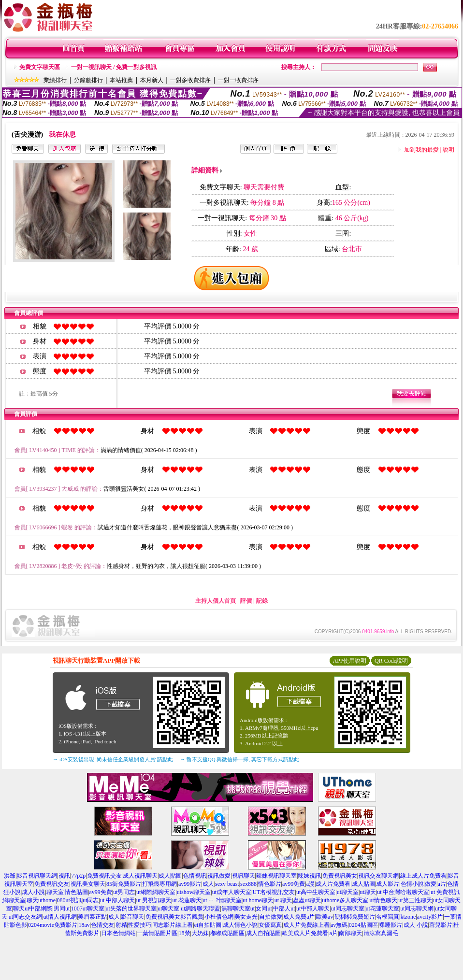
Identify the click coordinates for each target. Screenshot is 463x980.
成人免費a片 (299, 917)
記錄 (262, 601)
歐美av (325, 917)
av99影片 (190, 884)
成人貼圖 (170, 876)
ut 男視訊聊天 (154, 900)
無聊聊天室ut (238, 909)
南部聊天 (350, 933)
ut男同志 (124, 892)
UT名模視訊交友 (274, 892)
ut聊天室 (348, 892)
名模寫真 (388, 917)
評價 (246, 601)
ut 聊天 (283, 900)
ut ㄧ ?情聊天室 (222, 900)
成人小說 (33, 892)
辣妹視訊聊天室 (276, 876)
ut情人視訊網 (60, 917)
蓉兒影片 (441, 925)
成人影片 (388, 884)
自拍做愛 (271, 917)
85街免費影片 (124, 884)
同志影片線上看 (173, 925)
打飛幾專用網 (159, 884)
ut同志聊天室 (348, 909)
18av (84, 925)
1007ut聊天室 (88, 909)
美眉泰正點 (92, 917)
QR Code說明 (391, 661)
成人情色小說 (240, 925)
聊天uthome (41, 900)
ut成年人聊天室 (232, 892)
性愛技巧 (140, 925)
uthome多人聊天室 (345, 900)
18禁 (185, 933)
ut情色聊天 (383, 900)
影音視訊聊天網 (37, 876)
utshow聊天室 (194, 892)
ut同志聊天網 (417, 909)
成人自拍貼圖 (263, 933)
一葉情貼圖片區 (157, 933)
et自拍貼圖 (208, 925)
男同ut (62, 909)
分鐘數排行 (88, 80)
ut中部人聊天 (313, 909)
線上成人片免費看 (423, 876)
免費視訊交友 (104, 876)
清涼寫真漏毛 (381, 933)
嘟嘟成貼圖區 (227, 933)
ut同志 (91, 900)
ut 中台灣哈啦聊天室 (403, 892)
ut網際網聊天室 (156, 892)
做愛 (431, 884)
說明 (449, 150)
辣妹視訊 (309, 876)
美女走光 (246, 917)
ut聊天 (368, 892)
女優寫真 (270, 925)
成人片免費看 (333, 884)
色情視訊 (195, 876)
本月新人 (152, 80)
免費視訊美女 (340, 876)
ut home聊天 (258, 900)
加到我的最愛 (421, 150)
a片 (441, 884)
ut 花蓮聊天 (187, 900)
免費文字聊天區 (40, 67)
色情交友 (102, 925)
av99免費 (294, 884)
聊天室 (55, 892)
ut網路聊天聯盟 (200, 909)
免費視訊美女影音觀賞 (174, 917)
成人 (208, 884)
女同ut (264, 909)
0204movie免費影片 (53, 925)
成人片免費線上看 (306, 925)
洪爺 (10, 876)
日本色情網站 (118, 933)
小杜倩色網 (219, 917)
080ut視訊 (69, 900)
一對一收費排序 (238, 80)
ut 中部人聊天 (117, 900)
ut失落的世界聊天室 (131, 909)
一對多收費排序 (190, 80)
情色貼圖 (76, 892)
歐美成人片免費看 (305, 933)
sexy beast (227, 884)
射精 (121, 925)
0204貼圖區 (363, 925)
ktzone (408, 917)
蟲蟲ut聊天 (307, 900)
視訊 (64, 876)
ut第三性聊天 (415, 900)
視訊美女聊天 (88, 884)
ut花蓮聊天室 (382, 909)
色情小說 (412, 884)
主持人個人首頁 (216, 601)
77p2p (78, 876)
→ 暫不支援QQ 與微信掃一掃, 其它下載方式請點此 (239, 759)
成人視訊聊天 (140, 876)
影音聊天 (132, 917)
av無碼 (339, 925)
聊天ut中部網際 (33, 909)
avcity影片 (430, 917)
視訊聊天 (244, 876)
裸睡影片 (391, 925)
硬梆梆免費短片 (355, 917)
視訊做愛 (219, 876)
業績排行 (55, 80)
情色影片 (270, 884)
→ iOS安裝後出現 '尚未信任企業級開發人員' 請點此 (113, 759)
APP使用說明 (349, 661)
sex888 (248, 884)
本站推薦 (121, 80)
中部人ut (284, 909)
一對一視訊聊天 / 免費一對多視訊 (114, 67)
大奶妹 (200, 933)
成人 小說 (416, 925)
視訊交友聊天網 (378, 876)
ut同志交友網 (25, 917)
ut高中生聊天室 (316, 892)
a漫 (311, 884)
